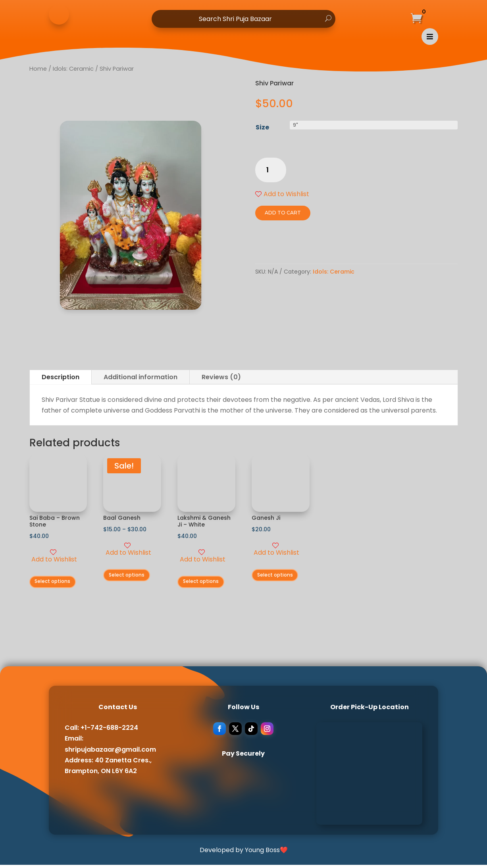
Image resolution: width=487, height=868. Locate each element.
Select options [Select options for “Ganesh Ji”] (279, 577)
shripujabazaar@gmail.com (110, 752)
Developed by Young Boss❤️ (244, 853)
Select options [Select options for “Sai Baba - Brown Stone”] (57, 583)
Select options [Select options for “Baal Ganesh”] (130, 577)
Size (262, 127)
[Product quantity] (270, 170)
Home (38, 69)
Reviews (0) (221, 377)
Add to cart (280, 213)
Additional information (141, 377)
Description (61, 377)
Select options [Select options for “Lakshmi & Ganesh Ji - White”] (205, 583)
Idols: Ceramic (334, 272)
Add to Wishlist (282, 194)
